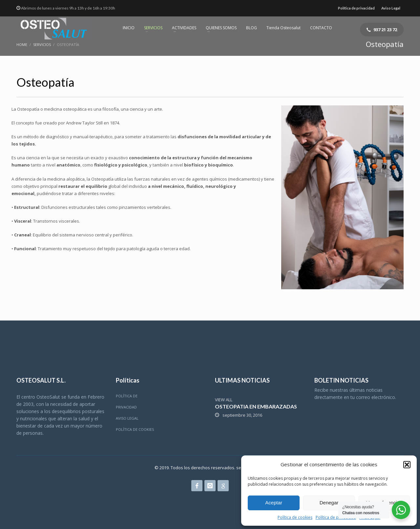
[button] (407, 465)
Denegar (329, 503)
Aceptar (274, 503)
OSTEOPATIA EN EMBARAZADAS (256, 406)
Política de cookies (295, 517)
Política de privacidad (336, 517)
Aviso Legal (391, 8)
